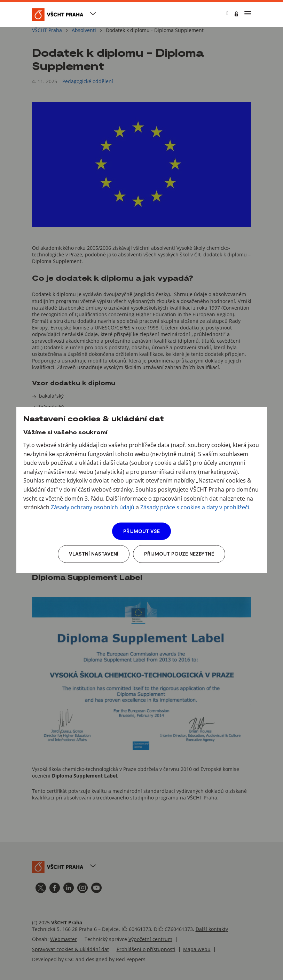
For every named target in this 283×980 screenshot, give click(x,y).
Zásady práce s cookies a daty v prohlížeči (195, 507)
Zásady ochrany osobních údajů (93, 507)
